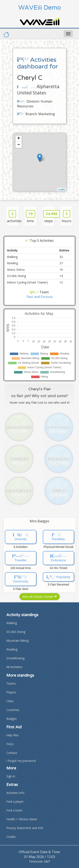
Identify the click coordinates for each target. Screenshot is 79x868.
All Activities (14, 667)
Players (11, 692)
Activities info (15, 793)
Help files (13, 735)
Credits (11, 837)
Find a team (14, 810)
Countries (13, 710)
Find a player (15, 802)
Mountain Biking (17, 641)
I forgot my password (21, 761)
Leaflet (62, 189)
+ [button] (19, 139)
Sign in (11, 776)
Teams (11, 683)
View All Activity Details (40, 597)
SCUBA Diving (16, 632)
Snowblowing (15, 658)
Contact (12, 753)
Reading (12, 649)
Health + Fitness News (22, 819)
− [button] (19, 145)
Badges (11, 719)
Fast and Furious (40, 297)
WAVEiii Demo (40, 8)
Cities (10, 701)
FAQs (10, 744)
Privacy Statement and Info (25, 828)
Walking (12, 623)
